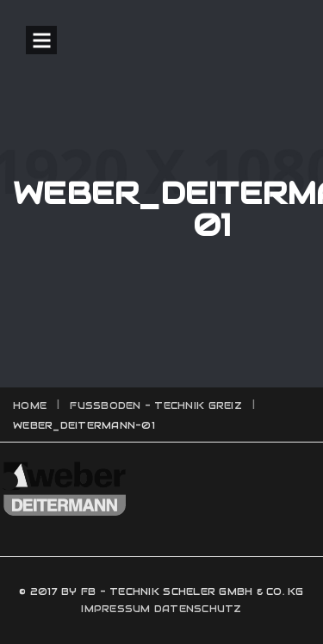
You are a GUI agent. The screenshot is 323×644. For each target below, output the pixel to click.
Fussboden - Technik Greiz (156, 406)
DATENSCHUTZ (198, 609)
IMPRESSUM (115, 609)
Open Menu (41, 40)
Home (30, 406)
